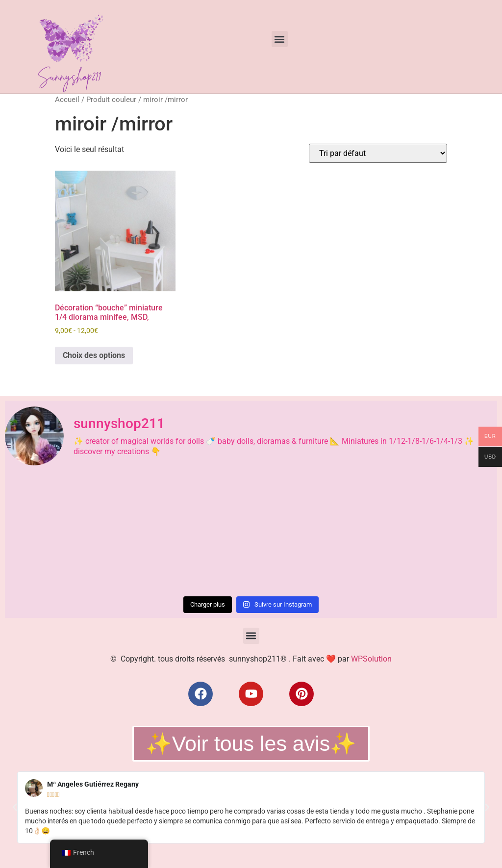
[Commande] (378, 153)
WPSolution (371, 659)
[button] (280, 39)
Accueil (67, 100)
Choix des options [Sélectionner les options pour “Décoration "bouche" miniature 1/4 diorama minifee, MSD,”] (94, 355)
